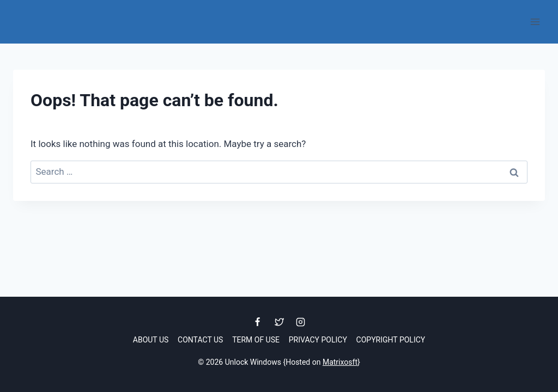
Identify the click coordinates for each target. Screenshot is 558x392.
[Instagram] (300, 322)
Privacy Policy (318, 340)
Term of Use (256, 340)
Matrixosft (340, 362)
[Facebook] (258, 322)
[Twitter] (279, 322)
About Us (151, 340)
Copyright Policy (391, 340)
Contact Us (200, 340)
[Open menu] (535, 22)
